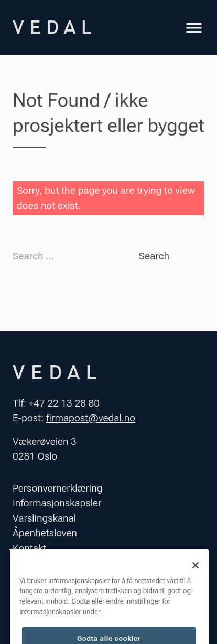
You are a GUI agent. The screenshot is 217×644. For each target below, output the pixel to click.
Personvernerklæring (58, 488)
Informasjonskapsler (57, 503)
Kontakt (29, 548)
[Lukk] (196, 574)
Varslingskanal (44, 518)
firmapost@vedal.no (91, 418)
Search (154, 256)
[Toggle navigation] (194, 29)
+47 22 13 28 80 (64, 403)
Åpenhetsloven (45, 533)
